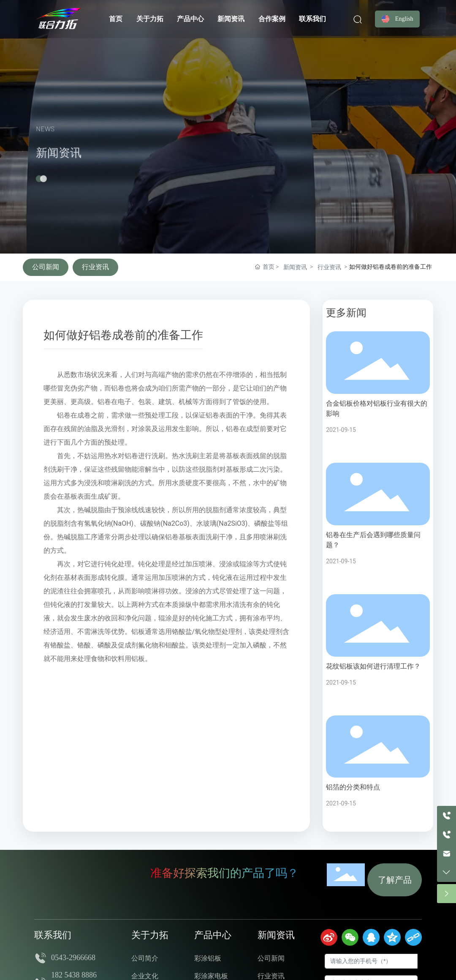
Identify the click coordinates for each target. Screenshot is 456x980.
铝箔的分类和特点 (353, 787)
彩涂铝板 (208, 958)
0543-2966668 (75, 958)
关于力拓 (150, 935)
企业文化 (145, 976)
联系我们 (53, 935)
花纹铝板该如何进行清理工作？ (373, 666)
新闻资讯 (59, 168)
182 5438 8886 (74, 975)
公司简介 (145, 958)
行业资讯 (95, 267)
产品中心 (213, 935)
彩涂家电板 (211, 976)
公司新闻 (46, 267)
